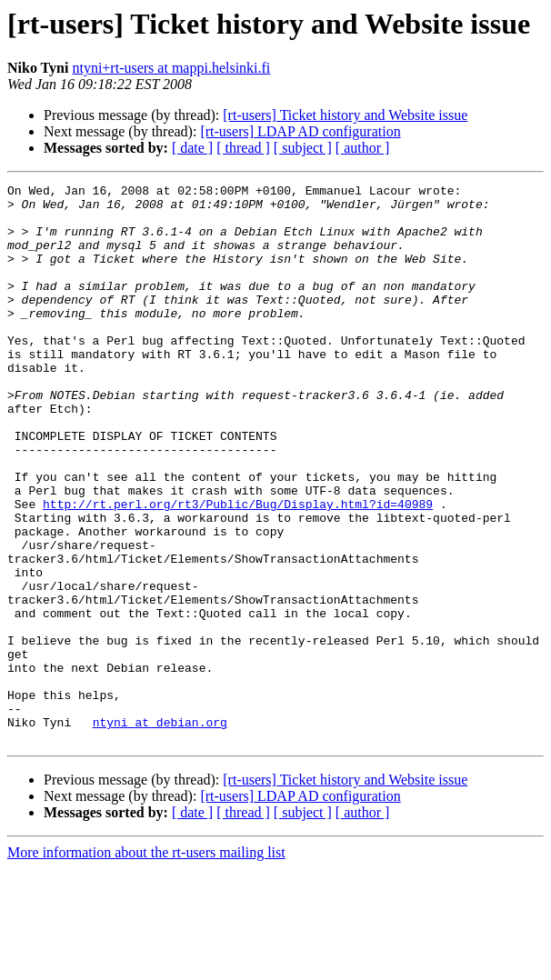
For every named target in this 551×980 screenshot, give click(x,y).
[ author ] (363, 148)
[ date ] (192, 148)
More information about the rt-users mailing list (146, 964)
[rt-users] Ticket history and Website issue (345, 115)
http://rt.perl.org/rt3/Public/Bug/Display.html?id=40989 (238, 569)
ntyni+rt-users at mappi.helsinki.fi (171, 68)
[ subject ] (303, 148)
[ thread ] (243, 148)
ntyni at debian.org (160, 831)
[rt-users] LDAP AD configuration (300, 131)
